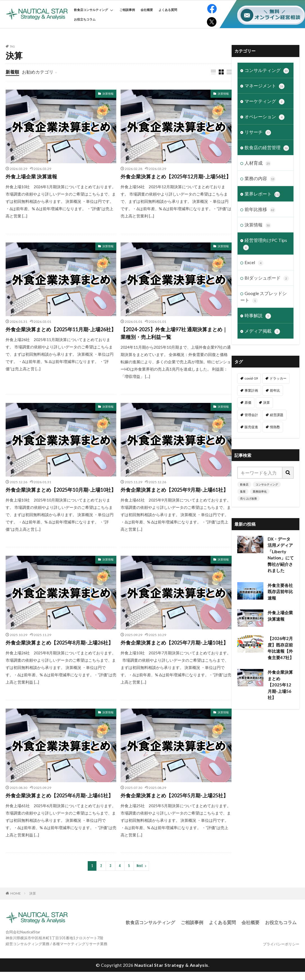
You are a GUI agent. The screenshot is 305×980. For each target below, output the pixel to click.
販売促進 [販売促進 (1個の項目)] (251, 427)
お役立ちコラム (85, 19)
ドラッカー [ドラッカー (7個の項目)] (278, 378)
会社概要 (147, 10)
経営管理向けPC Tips (265, 244)
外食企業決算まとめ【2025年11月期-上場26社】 (61, 329)
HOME (16, 893)
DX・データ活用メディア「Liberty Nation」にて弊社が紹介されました (281, 555)
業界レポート (262, 194)
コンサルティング (267, 71)
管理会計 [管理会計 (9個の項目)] (251, 415)
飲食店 (244, 484)
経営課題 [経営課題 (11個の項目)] (277, 415)
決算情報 (108, 94)
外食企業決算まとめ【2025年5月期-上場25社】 (174, 795)
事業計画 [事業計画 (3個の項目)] (251, 390)
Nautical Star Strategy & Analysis (171, 965)
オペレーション (265, 117)
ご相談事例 (127, 10)
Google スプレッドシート (264, 297)
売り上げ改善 (248, 498)
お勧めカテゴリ (38, 72)
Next (140, 866)
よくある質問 (168, 10)
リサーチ (258, 132)
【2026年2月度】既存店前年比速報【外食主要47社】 (281, 648)
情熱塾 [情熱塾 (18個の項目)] (275, 427)
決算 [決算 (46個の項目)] (266, 402)
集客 (243, 491)
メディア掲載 (262, 331)
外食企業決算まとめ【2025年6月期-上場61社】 (59, 795)
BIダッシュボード (267, 278)
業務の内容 (260, 179)
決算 (33, 893)
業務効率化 (260, 491)
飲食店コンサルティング (93, 10)
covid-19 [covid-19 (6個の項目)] (251, 378)
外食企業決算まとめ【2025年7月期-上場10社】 (174, 643)
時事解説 (258, 316)
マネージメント (265, 86)
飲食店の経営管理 (267, 148)
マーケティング (265, 101)
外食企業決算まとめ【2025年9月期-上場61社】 (174, 490)
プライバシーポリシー (281, 944)
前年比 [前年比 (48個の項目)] (275, 390)
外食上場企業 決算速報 (31, 176)
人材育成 (258, 163)
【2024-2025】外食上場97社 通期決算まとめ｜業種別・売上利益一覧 (174, 333)
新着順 (12, 72)
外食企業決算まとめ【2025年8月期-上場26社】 (59, 643)
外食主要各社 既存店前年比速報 (281, 592)
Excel (254, 263)
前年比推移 (260, 210)
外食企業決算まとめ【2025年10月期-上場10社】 (61, 490)
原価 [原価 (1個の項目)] (248, 402)
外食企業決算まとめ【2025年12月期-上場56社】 (176, 176)
